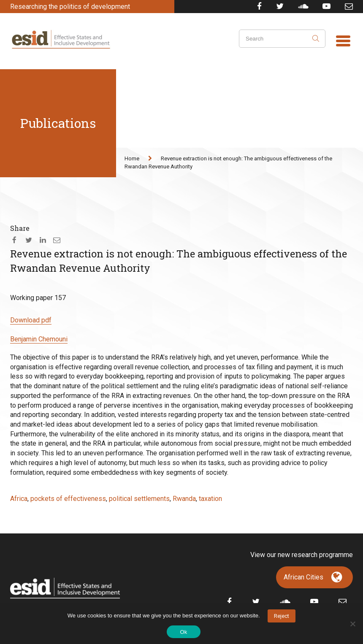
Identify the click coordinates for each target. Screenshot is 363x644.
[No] (352, 624)
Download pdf (31, 320)
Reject (282, 616)
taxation (210, 499)
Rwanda (184, 499)
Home (132, 158)
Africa (19, 499)
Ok (183, 632)
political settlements (139, 499)
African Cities (303, 577)
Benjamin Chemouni (39, 339)
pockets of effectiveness (68, 499)
